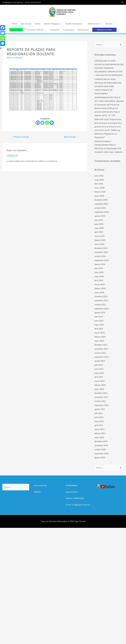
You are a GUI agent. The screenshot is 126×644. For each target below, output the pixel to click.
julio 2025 (99, 222)
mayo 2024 (99, 278)
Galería (37, 494)
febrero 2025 (100, 242)
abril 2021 (99, 427)
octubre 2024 (100, 258)
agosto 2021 (100, 411)
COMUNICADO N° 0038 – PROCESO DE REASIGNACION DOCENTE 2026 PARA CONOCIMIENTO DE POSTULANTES (108, 88)
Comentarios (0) (12, 157)
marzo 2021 (100, 431)
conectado (29, 163)
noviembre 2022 (101, 351)
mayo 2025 (99, 230)
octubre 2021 (100, 403)
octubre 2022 (100, 355)
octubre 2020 (100, 451)
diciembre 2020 (101, 443)
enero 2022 (99, 391)
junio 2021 (99, 419)
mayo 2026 (99, 181)
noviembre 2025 (101, 206)
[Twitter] (42, 124)
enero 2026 (99, 197)
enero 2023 (99, 342)
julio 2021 (99, 415)
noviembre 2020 (101, 447)
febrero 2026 (100, 194)
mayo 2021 (99, 423)
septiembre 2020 (102, 455)
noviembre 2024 (101, 254)
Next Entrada (71, 138)
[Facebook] (38, 124)
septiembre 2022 (102, 359)
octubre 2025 (100, 210)
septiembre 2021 (102, 407)
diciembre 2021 (101, 395)
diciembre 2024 (101, 250)
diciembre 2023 (101, 298)
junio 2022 (99, 371)
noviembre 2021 (101, 399)
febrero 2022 (100, 387)
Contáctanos (71, 487)
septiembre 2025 (102, 214)
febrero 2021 (100, 435)
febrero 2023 (100, 338)
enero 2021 (99, 439)
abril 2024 (99, 282)
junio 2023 (99, 322)
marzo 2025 (100, 238)
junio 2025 (99, 226)
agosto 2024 (100, 266)
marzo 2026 (100, 189)
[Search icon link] (122, 2)
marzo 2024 (100, 286)
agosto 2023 (100, 314)
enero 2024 (99, 294)
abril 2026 (99, 185)
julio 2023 (99, 318)
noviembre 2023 (101, 302)
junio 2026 (99, 177)
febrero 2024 (100, 290)
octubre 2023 (100, 306)
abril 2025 (99, 234)
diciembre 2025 (101, 202)
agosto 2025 (100, 218)
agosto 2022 (100, 363)
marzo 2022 (100, 383)
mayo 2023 (99, 326)
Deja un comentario (15, 59)
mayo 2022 (99, 375)
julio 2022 (99, 367)
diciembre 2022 (101, 346)
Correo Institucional (34, 2)
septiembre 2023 (102, 310)
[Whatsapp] (47, 124)
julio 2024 (99, 270)
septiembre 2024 (102, 262)
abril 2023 (99, 330)
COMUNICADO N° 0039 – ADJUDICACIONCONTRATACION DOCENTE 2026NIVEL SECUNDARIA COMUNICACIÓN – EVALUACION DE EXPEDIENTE (109, 70)
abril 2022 (99, 379)
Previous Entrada (20, 138)
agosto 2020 (100, 459)
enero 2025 (99, 246)
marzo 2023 (100, 334)
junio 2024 (99, 274)
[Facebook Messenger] (52, 124)
